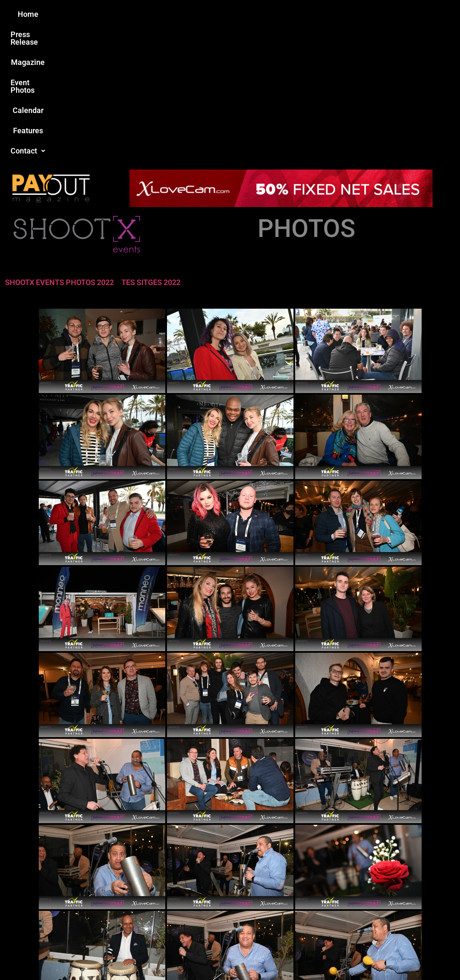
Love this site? (106, 915)
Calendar (284, 14)
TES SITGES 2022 (151, 146)
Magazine (182, 14)
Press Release (128, 14)
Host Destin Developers (408, 955)
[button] (372, 14)
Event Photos (234, 14)
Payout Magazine (142, 955)
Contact (372, 14)
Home (81, 14)
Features (327, 14)
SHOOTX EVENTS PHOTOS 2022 (59, 146)
